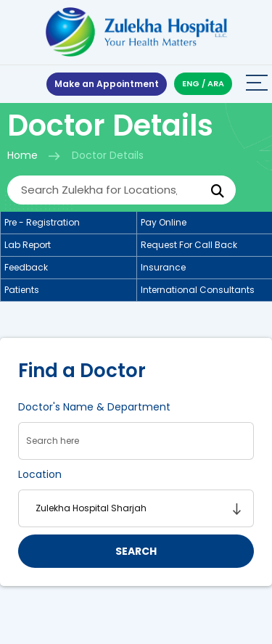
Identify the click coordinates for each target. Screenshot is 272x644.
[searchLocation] (136, 508)
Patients (22, 290)
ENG (191, 83)
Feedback (26, 267)
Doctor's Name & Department (94, 407)
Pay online (164, 222)
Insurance (163, 267)
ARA (216, 83)
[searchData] (136, 441)
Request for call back (189, 245)
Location (40, 474)
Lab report (28, 245)
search (136, 551)
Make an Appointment (107, 84)
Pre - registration (42, 222)
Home (22, 155)
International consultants (198, 290)
